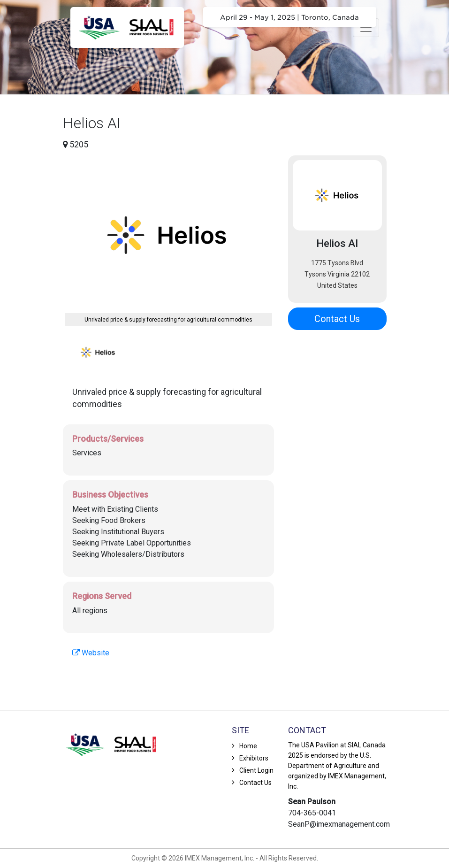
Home (248, 746)
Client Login (256, 770)
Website (91, 653)
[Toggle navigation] (366, 28)
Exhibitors (254, 758)
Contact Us (337, 319)
